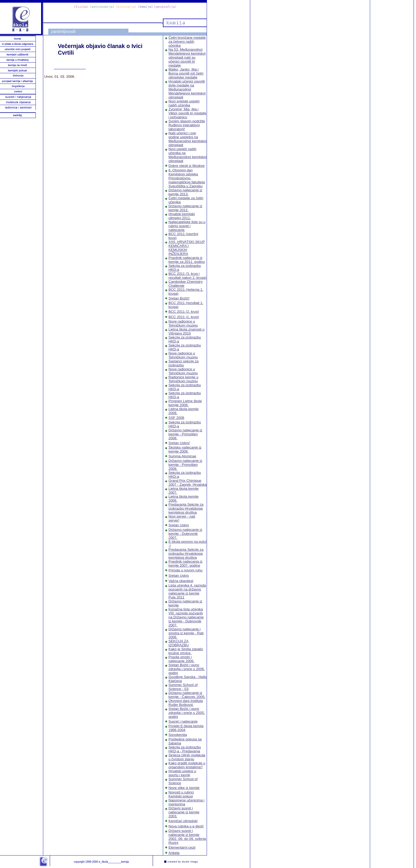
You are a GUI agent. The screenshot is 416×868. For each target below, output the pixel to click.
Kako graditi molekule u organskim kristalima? (187, 765)
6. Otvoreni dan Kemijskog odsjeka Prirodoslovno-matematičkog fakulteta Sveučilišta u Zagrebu (187, 178)
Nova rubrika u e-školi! (186, 826)
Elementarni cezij (182, 847)
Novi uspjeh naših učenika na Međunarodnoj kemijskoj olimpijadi (188, 155)
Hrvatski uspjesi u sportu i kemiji (182, 773)
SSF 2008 (176, 418)
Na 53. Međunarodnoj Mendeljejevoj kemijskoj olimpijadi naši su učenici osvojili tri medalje (187, 57)
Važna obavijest (181, 581)
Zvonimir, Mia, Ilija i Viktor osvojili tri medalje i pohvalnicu (187, 113)
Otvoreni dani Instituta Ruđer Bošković (186, 703)
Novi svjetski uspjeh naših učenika (184, 103)
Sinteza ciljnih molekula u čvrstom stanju (187, 757)
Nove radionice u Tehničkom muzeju (183, 323)
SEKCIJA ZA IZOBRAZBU (179, 643)
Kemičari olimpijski (183, 821)
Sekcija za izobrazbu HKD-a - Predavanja (185, 749)
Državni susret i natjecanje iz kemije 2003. (184, 812)
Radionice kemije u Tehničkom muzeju (183, 379)
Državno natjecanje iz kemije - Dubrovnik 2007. (185, 534)
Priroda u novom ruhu (185, 570)
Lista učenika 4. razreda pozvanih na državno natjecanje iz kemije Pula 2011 (187, 591)
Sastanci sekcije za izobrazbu (183, 363)
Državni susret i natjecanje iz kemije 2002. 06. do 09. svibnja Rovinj (187, 837)
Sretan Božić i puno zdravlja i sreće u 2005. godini (187, 713)
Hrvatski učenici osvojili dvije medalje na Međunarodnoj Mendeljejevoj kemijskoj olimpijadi (187, 89)
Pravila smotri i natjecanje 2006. (181, 659)
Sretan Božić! (179, 298)
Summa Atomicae (182, 456)
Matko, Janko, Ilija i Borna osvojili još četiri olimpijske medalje (186, 73)
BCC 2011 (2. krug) (184, 312)
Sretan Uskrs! (179, 443)
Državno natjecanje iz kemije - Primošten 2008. (185, 434)
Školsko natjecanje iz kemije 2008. (185, 449)
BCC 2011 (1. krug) (184, 317)
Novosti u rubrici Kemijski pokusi (181, 794)
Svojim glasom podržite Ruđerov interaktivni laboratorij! (187, 125)
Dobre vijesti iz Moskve (187, 166)
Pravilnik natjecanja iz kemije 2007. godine (185, 563)
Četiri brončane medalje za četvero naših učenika (187, 42)
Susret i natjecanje (183, 721)
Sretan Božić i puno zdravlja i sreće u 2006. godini (187, 669)
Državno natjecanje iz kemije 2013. (185, 192)
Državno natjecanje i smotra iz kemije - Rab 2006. (186, 633)
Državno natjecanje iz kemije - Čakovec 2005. (187, 695)
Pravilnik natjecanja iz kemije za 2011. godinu (187, 260)
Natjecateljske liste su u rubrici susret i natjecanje (187, 226)
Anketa (174, 853)
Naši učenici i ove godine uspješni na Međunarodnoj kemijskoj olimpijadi (188, 139)
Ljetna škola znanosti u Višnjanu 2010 (187, 331)
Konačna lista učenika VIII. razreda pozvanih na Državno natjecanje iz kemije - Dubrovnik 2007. (186, 617)
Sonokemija (178, 735)
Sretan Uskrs (179, 525)
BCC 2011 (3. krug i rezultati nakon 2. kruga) (187, 276)
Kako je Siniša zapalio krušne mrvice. (186, 651)
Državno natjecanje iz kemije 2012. (185, 208)
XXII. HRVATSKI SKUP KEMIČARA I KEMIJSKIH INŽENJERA (187, 248)
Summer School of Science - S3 (183, 687)
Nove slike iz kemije (184, 788)
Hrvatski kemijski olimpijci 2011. (182, 216)
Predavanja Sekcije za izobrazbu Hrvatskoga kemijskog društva (186, 508)
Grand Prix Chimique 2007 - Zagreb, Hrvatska (188, 483)
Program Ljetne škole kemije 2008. (185, 403)
